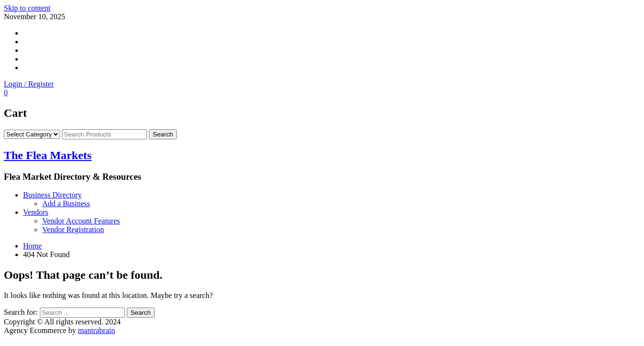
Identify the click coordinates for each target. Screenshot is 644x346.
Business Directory (52, 195)
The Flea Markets (48, 155)
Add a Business (66, 204)
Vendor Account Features (81, 221)
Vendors (36, 212)
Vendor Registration (73, 229)
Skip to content (27, 8)
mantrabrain (96, 330)
